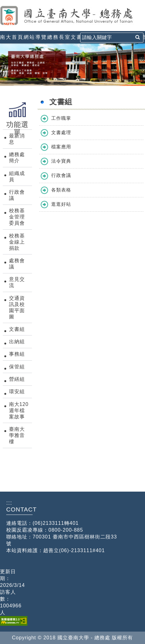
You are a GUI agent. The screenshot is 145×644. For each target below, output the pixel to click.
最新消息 (17, 139)
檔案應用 (61, 147)
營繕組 (17, 379)
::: (2, 3)
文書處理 (61, 132)
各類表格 (61, 190)
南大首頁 (12, 37)
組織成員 (17, 176)
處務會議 (17, 264)
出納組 (17, 342)
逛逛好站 (61, 204)
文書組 (80, 37)
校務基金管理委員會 (17, 217)
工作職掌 (61, 118)
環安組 (17, 392)
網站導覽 (35, 37)
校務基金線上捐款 (17, 242)
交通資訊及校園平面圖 (17, 307)
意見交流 (17, 282)
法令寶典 (61, 161)
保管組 (17, 367)
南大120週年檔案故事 (19, 410)
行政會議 (17, 195)
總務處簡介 (17, 158)
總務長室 (59, 37)
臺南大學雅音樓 (17, 435)
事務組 (17, 354)
